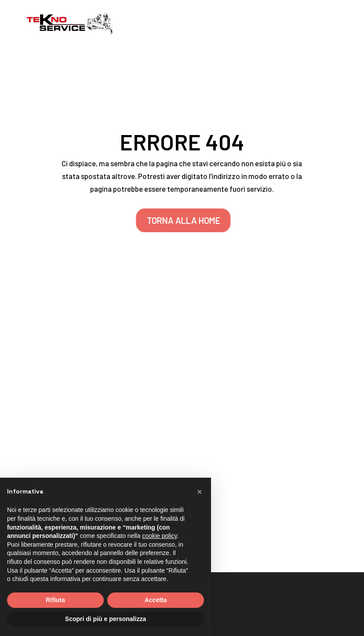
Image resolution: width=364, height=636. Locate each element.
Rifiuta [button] (55, 600)
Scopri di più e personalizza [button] (106, 619)
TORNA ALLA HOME (186, 220)
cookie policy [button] (159, 536)
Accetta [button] (156, 600)
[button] (200, 492)
